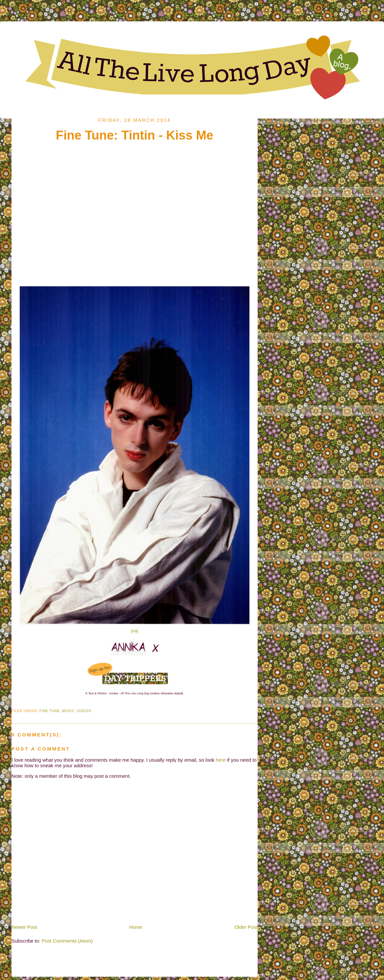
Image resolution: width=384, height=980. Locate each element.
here (221, 760)
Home (136, 927)
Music (68, 711)
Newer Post (24, 927)
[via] (135, 631)
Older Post (246, 927)
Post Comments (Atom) (67, 941)
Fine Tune (50, 711)
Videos (84, 711)
